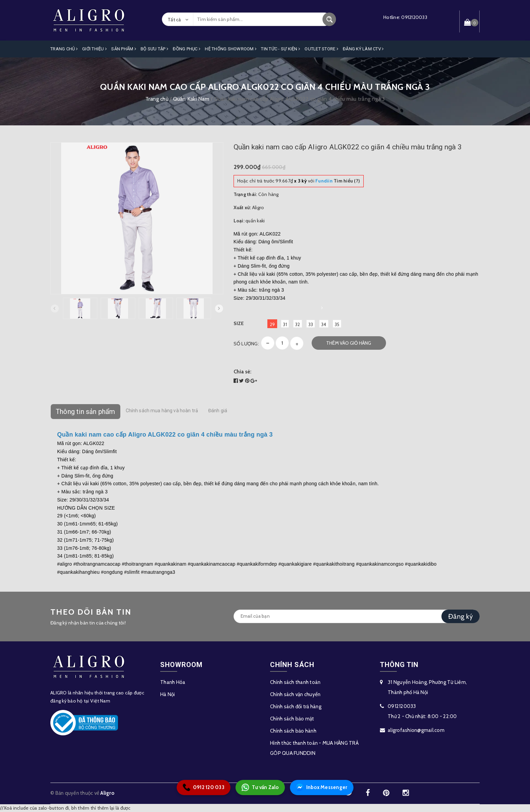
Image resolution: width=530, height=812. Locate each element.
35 (337, 324)
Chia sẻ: (243, 372)
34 (324, 324)
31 (285, 324)
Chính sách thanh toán (295, 682)
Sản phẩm (124, 49)
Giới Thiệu (94, 49)
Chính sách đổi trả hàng (296, 707)
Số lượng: (246, 344)
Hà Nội (168, 694)
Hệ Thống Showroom (231, 49)
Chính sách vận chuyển (295, 694)
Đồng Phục (187, 49)
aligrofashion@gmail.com (416, 730)
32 (298, 324)
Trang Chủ (64, 49)
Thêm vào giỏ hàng (349, 343)
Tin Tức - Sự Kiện (281, 49)
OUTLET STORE (321, 49)
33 (311, 324)
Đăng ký (461, 616)
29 (272, 324)
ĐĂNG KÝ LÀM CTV (363, 49)
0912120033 (414, 17)
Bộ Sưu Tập (154, 49)
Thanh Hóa (173, 682)
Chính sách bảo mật (292, 719)
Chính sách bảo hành (293, 731)
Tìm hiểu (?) (338, 181)
